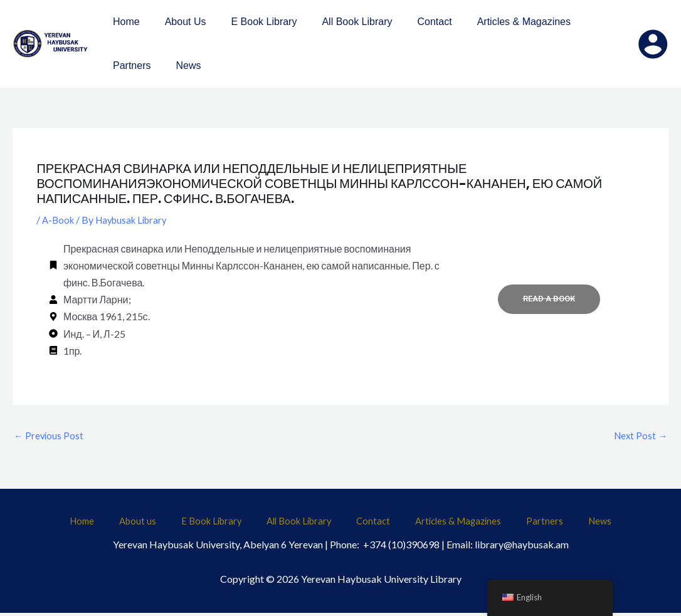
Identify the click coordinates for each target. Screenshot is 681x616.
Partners (518, 525)
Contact (369, 525)
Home (124, 525)
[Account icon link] (653, 44)
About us (167, 525)
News (559, 525)
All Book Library (306, 525)
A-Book (59, 220)
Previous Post (50, 436)
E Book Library (229, 525)
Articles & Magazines (443, 525)
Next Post (639, 436)
